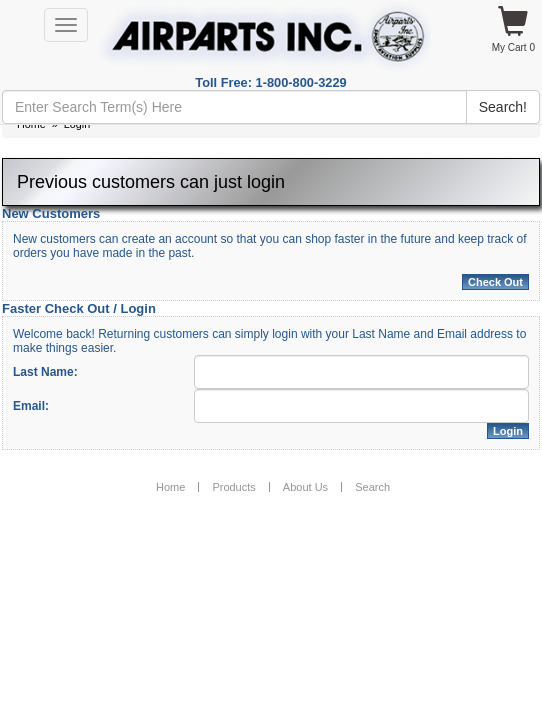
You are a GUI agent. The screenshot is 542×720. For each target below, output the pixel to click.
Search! (503, 107)
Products (233, 487)
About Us (305, 487)
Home (170, 487)
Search (372, 487)
